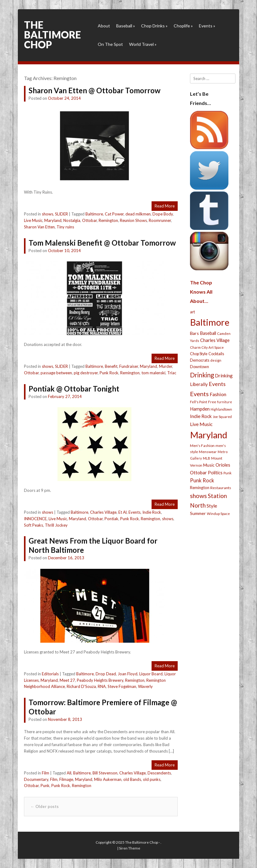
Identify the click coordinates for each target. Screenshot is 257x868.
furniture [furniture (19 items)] (225, 402)
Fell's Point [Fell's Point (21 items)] (199, 402)
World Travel (143, 44)
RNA (102, 686)
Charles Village (103, 512)
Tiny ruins (65, 227)
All (69, 773)
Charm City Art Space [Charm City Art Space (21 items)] (207, 347)
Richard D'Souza (81, 686)
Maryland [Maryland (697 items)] (209, 435)
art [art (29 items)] (192, 312)
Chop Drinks (154, 26)
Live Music (33, 220)
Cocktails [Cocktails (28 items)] (216, 354)
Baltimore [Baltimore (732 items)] (210, 322)
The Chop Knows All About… (201, 292)
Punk (45, 786)
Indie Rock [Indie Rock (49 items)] (201, 416)
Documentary (36, 779)
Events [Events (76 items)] (217, 384)
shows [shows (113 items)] (198, 496)
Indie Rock (152, 512)
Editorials (50, 674)
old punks (152, 779)
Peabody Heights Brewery (100, 680)
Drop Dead (106, 674)
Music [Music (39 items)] (209, 465)
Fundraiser (129, 366)
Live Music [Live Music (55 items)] (201, 424)
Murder (166, 366)
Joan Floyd (128, 674)
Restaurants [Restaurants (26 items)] (221, 488)
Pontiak (111, 519)
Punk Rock (109, 373)
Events (207, 26)
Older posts (45, 806)
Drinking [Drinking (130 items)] (202, 375)
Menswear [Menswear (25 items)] (208, 452)
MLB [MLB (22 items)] (207, 458)
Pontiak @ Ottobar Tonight (74, 389)
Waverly (145, 686)
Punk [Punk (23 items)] (227, 473)
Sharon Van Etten (39, 227)
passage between (56, 373)
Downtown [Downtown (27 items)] (200, 367)
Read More (165, 206)
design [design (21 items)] (216, 360)
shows (47, 214)
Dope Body (163, 214)
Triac (172, 373)
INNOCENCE (35, 519)
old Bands (132, 779)
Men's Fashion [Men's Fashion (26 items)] (202, 446)
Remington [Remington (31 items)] (200, 488)
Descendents (159, 773)
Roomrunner (160, 220)
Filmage (66, 779)
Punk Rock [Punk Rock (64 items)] (202, 480)
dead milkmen (138, 214)
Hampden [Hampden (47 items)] (200, 409)
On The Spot (110, 44)
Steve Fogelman (122, 686)
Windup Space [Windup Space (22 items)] (218, 514)
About (104, 26)
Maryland (53, 220)
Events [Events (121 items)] (199, 394)
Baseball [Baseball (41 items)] (208, 333)
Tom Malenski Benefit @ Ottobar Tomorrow (102, 243)
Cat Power (114, 214)
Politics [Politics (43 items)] (215, 472)
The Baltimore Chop (52, 35)
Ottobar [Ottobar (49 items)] (198, 472)
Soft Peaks (34, 525)
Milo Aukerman (108, 779)
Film (45, 773)
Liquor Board (151, 674)
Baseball (126, 26)
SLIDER (61, 214)
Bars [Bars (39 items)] (194, 333)
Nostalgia (72, 220)
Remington (108, 220)
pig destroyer (86, 373)
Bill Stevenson (105, 773)
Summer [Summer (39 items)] (198, 513)
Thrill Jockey (56, 525)
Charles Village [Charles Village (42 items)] (215, 340)
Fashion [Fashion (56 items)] (218, 394)
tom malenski (153, 373)
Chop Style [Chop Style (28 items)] (199, 354)
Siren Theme (130, 848)
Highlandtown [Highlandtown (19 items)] (221, 409)
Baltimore (94, 214)
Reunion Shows (133, 220)
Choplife (183, 26)
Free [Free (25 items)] (212, 402)
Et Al (123, 512)
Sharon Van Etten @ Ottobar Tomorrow (95, 90)
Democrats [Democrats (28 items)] (200, 360)
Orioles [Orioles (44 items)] (223, 465)
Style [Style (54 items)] (212, 506)
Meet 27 (67, 680)
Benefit (111, 366)
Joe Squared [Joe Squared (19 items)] (222, 417)
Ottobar (89, 220)
